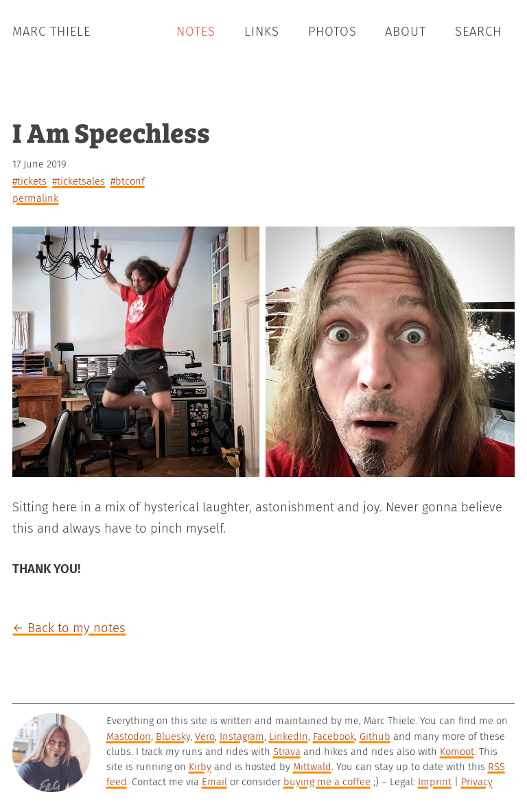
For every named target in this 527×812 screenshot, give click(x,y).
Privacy (477, 782)
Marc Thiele (51, 32)
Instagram (242, 736)
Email (214, 782)
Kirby (200, 767)
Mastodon (129, 736)
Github (375, 736)
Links (262, 32)
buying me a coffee (327, 782)
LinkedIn (289, 736)
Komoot (457, 752)
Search (478, 32)
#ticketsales (79, 181)
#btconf (128, 181)
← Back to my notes (69, 628)
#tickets (30, 181)
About (406, 32)
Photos (332, 32)
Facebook (334, 736)
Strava (287, 752)
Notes (196, 32)
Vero (205, 736)
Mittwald (312, 767)
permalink (35, 198)
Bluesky (173, 736)
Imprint (435, 782)
